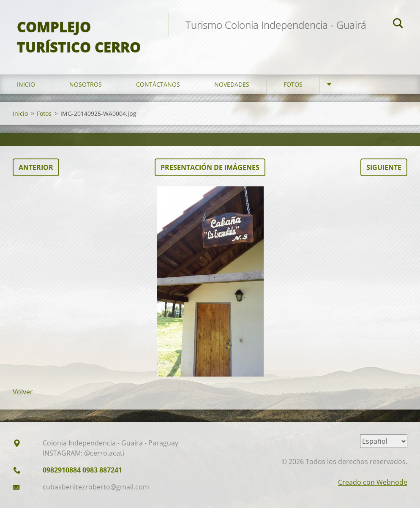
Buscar (398, 25)
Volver (23, 392)
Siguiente (384, 167)
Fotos (293, 84)
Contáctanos (158, 84)
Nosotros (86, 84)
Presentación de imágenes (210, 167)
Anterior (36, 167)
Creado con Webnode (373, 482)
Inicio (26, 84)
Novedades (232, 84)
